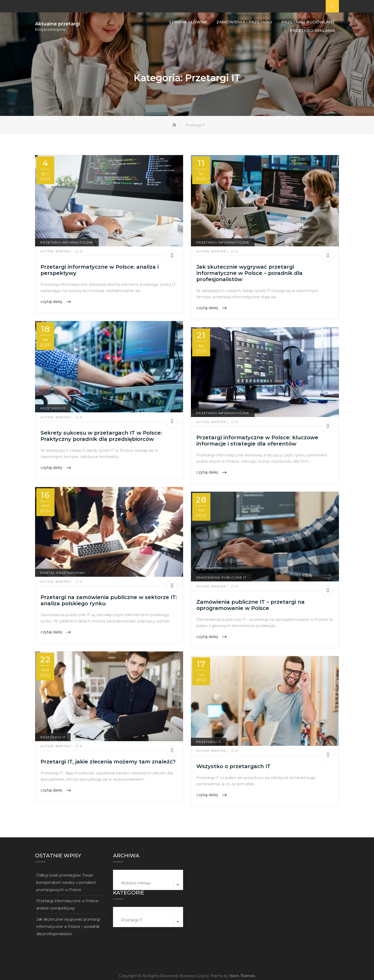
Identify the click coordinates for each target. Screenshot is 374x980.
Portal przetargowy (63, 573)
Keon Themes (242, 976)
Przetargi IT (53, 408)
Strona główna (188, 22)
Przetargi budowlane (308, 22)
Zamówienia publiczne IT (221, 577)
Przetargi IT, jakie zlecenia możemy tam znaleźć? (108, 762)
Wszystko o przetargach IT (233, 766)
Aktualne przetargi (58, 24)
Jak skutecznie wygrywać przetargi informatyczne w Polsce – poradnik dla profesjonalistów (249, 273)
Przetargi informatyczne (67, 242)
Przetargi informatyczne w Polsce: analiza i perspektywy (68, 905)
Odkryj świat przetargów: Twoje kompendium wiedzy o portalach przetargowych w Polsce (66, 882)
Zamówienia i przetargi (244, 22)
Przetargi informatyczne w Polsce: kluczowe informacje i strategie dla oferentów (257, 441)
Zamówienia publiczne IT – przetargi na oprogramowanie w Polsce (251, 605)
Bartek (56, 251)
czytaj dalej (52, 302)
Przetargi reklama (312, 30)
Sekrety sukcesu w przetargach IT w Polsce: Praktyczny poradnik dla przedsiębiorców (101, 436)
